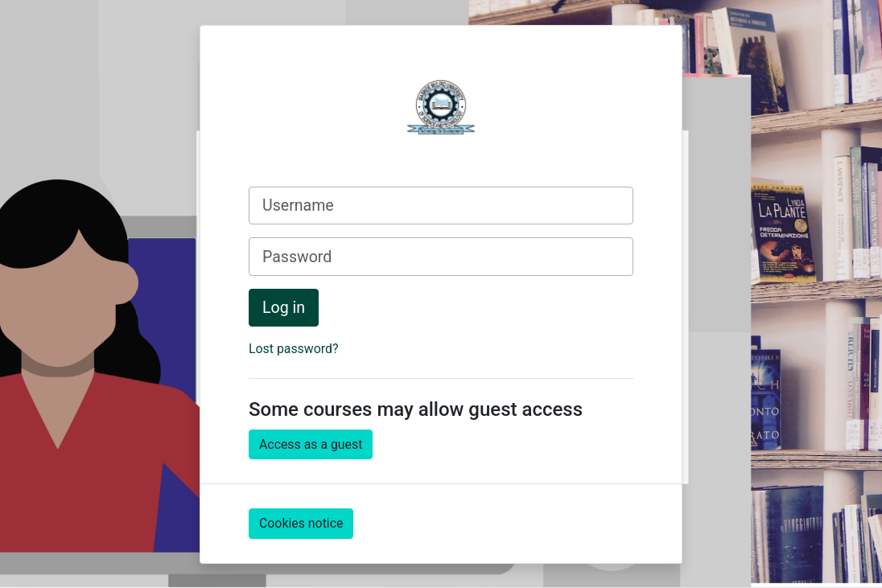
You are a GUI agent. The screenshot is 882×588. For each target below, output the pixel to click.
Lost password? (293, 349)
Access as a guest (311, 444)
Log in (284, 308)
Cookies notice (301, 523)
